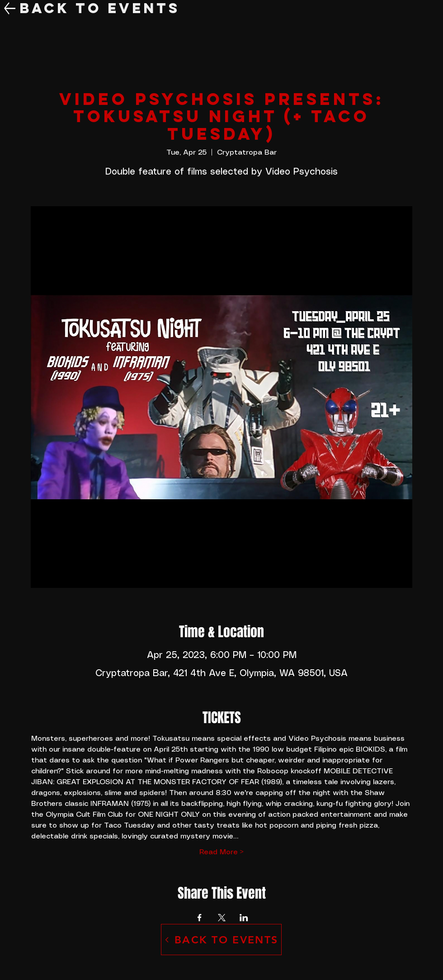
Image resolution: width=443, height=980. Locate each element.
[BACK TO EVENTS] (221, 940)
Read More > (221, 852)
